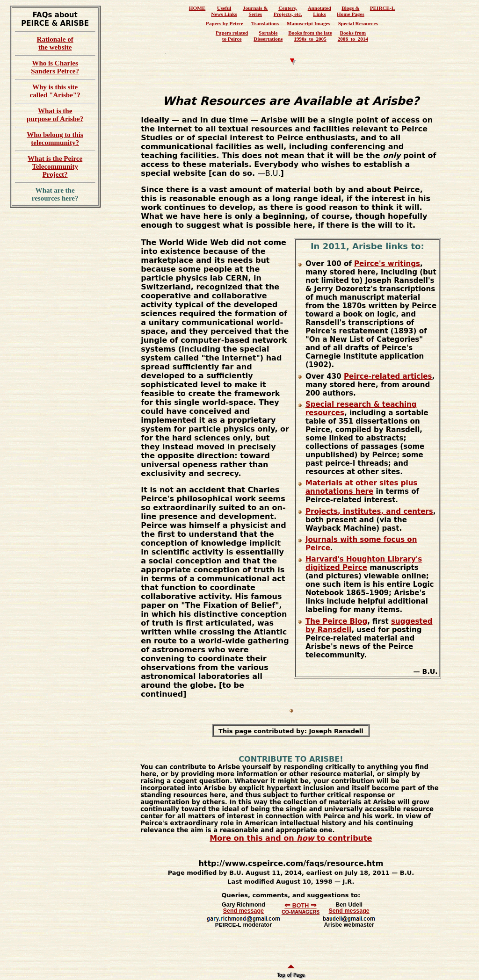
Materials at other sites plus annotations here (361, 487)
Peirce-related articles (388, 376)
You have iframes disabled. (292, 27)
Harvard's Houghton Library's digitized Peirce (364, 563)
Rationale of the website (55, 43)
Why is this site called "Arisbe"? (55, 91)
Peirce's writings (387, 264)
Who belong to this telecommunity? (55, 139)
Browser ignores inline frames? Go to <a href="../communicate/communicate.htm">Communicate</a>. (291, 928)
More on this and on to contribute (291, 838)
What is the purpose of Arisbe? (55, 115)
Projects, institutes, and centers (369, 512)
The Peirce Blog (336, 621)
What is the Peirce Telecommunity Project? (55, 166)
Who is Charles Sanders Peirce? (55, 67)
